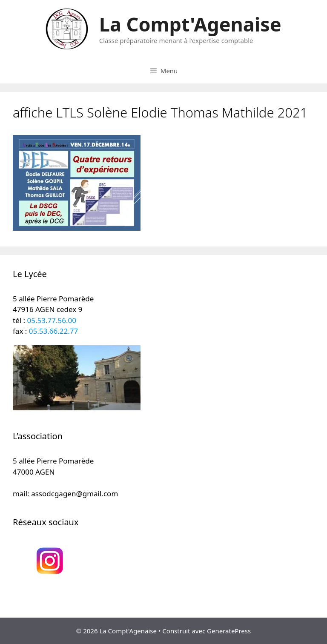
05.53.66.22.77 (53, 331)
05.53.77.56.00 (52, 320)
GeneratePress (229, 631)
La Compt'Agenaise (190, 24)
